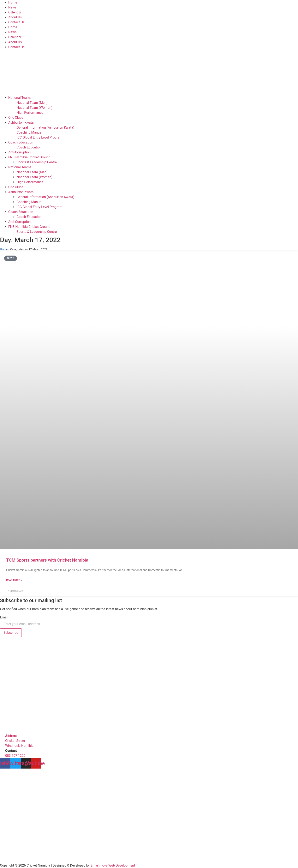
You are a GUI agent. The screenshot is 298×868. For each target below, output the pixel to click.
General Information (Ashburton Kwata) (45, 127)
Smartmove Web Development (113, 865)
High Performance (30, 113)
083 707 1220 (15, 756)
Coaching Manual (29, 132)
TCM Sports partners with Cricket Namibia (47, 560)
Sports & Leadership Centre (37, 162)
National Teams (20, 98)
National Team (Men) (32, 103)
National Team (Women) (34, 108)
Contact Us (16, 22)
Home (13, 2)
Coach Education (21, 142)
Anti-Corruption (19, 152)
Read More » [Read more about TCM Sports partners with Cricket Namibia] (14, 580)
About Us (15, 17)
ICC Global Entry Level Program (39, 137)
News (12, 7)
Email (4, 617)
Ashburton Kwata (21, 123)
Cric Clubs (16, 118)
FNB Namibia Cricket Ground (29, 157)
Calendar (15, 12)
